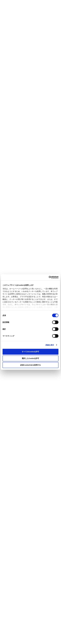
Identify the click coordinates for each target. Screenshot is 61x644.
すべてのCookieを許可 (30, 352)
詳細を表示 (50, 345)
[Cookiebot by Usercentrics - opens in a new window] (49, 277)
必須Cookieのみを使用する (30, 365)
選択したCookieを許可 (30, 358)
